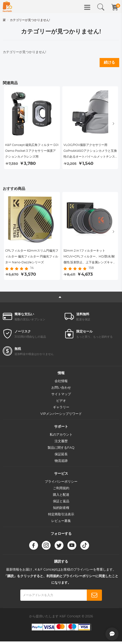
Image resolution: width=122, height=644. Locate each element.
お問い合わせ (61, 391)
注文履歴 (61, 444)
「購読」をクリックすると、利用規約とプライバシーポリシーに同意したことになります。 (61, 582)
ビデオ (61, 404)
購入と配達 (61, 498)
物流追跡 (61, 464)
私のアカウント (61, 438)
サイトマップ (61, 397)
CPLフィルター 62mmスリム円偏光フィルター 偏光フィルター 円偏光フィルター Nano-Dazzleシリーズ (31, 260)
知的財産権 (61, 511)
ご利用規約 (61, 491)
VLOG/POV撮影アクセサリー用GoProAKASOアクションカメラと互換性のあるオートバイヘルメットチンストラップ (90, 153)
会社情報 (61, 384)
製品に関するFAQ (61, 451)
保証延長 (61, 457)
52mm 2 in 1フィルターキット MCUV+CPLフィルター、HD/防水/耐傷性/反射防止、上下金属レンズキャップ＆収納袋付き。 (90, 260)
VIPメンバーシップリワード (61, 417)
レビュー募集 (61, 524)
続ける (109, 62)
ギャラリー (61, 410)
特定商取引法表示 (61, 517)
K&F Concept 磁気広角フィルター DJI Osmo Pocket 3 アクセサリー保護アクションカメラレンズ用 (31, 152)
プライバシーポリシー (61, 485)
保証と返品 (61, 504)
